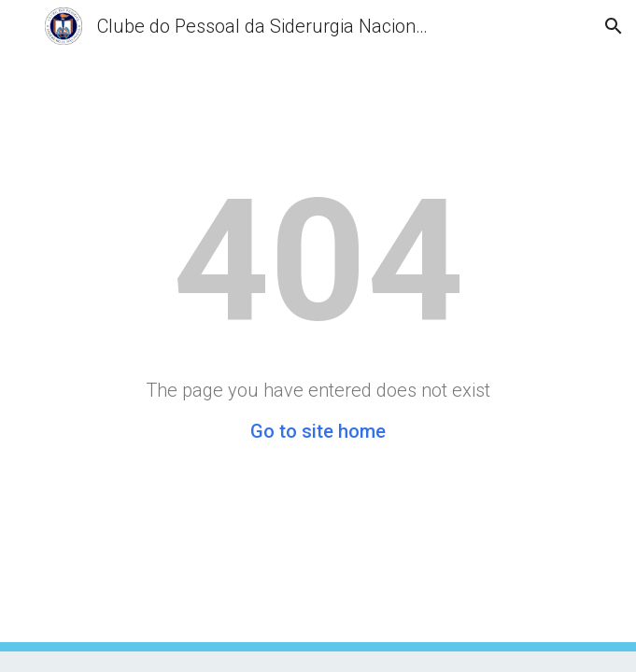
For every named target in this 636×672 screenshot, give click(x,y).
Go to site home (318, 431)
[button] (22, 26)
